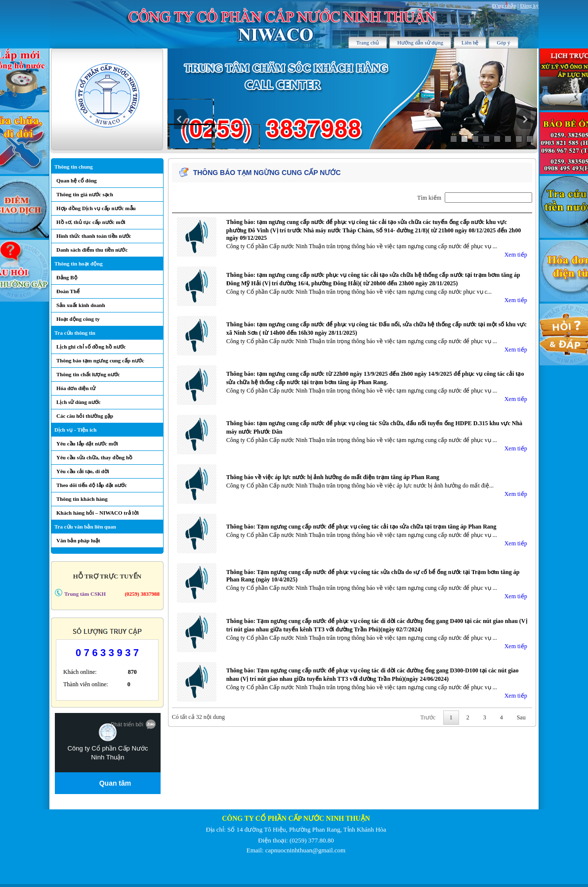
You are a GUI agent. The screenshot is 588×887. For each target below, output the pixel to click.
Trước (428, 717)
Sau (521, 717)
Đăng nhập (504, 5)
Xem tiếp (516, 255)
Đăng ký (529, 5)
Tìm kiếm (474, 198)
